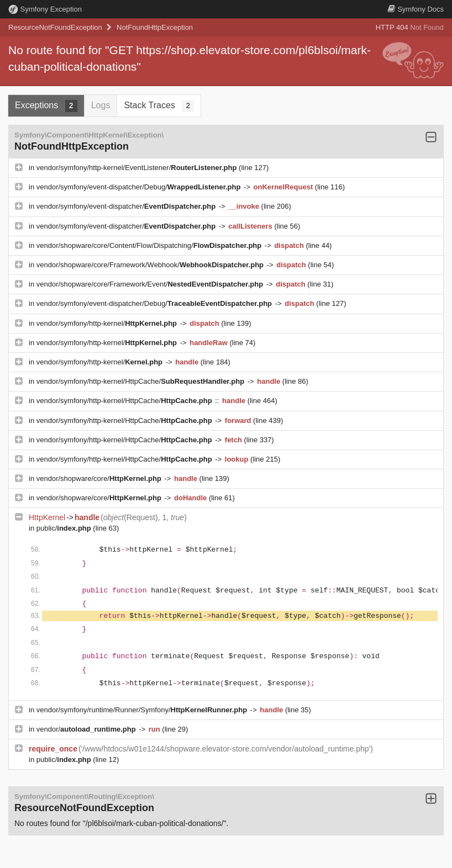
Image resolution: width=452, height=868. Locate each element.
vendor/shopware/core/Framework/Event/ (151, 284)
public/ (65, 528)
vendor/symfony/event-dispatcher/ (127, 206)
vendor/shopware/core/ (100, 478)
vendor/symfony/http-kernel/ (108, 323)
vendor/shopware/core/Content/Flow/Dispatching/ (150, 245)
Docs (416, 9)
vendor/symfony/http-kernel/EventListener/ (138, 168)
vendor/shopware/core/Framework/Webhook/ (151, 265)
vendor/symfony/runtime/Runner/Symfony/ (143, 710)
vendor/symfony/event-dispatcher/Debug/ (140, 187)
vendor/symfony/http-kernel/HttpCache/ (141, 381)
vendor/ (87, 729)
